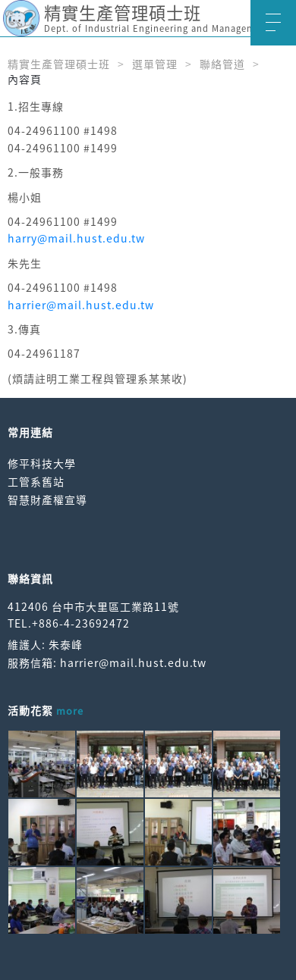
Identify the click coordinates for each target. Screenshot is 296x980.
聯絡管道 (222, 64)
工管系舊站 (36, 481)
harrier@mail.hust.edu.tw (81, 305)
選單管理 (155, 64)
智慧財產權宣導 (47, 499)
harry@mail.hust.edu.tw (76, 238)
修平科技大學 (42, 463)
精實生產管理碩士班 (59, 64)
